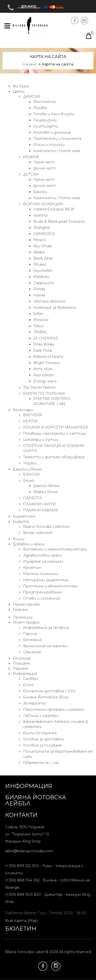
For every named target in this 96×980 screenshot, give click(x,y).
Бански (40, 192)
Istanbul (40, 215)
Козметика (24, 516)
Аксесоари (23, 410)
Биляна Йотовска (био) (46, 697)
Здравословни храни (42, 555)
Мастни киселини (41, 574)
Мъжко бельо (46, 492)
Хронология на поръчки (45, 646)
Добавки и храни (29, 544)
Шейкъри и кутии (41, 440)
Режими (20, 610)
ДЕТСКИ (31, 174)
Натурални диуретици (46, 580)
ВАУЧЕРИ (33, 415)
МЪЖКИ (31, 157)
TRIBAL (40, 332)
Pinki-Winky (44, 344)
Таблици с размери (41, 716)
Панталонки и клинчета (57, 139)
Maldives (41, 277)
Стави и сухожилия (42, 598)
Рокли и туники (49, 145)
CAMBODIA (44, 234)
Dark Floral (43, 350)
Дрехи (19, 91)
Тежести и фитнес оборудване (54, 457)
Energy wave (45, 381)
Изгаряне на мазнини (43, 561)
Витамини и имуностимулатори (55, 549)
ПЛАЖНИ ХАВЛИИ (41, 510)
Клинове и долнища (52, 132)
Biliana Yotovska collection (46, 527)
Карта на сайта (58, 64)
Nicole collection (38, 533)
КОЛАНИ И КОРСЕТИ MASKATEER (56, 427)
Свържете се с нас (41, 763)
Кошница (22, 658)
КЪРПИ (30, 421)
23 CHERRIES (46, 338)
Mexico (40, 240)
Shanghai (42, 228)
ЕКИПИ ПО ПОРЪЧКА (44, 393)
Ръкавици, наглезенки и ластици (55, 433)
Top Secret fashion (40, 387)
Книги (19, 539)
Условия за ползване (42, 745)
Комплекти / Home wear (57, 151)
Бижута (21, 521)
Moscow (41, 320)
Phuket (40, 264)
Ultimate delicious (49, 301)
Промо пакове (26, 604)
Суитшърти (46, 126)
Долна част (45, 168)
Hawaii (39, 295)
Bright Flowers (46, 363)
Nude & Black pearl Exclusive (59, 221)
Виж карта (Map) (22, 921)
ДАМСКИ (32, 97)
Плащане (22, 663)
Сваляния (32, 652)
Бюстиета (44, 102)
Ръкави (40, 108)
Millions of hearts (48, 357)
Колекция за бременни (55, 307)
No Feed (21, 86)
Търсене (21, 668)
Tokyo (39, 326)
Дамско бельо (46, 486)
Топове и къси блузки (54, 114)
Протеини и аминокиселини (50, 586)
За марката (34, 703)
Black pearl (43, 258)
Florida (39, 289)
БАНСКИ (31, 474)
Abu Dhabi (43, 246)
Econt (28, 685)
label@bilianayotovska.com (29, 851)
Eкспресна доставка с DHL (50, 691)
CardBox (31, 679)
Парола (30, 634)
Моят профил (26, 622)
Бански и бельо (27, 469)
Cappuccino (44, 283)
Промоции (23, 617)
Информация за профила (46, 627)
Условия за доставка (43, 739)
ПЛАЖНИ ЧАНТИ (39, 504)
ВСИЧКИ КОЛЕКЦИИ (43, 204)
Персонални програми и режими (54, 709)
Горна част (44, 162)
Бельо (29, 481)
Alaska (39, 252)
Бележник (33, 640)
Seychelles (43, 271)
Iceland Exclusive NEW (54, 209)
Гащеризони (45, 120)
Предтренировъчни (42, 592)
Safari (38, 314)
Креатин (32, 568)
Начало (30, 64)
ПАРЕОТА (32, 498)
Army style (43, 369)
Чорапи (30, 463)
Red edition (44, 375)
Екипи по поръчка (40, 733)
